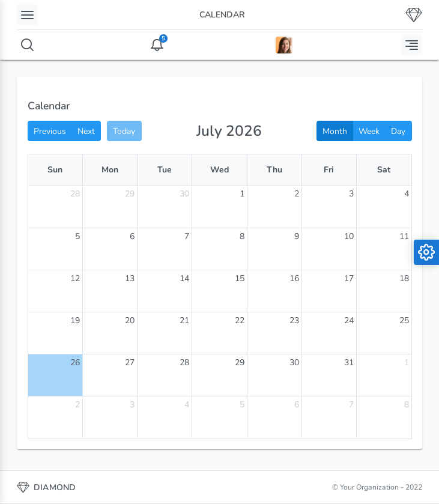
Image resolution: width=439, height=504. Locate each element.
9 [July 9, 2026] (297, 236)
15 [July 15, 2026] (240, 278)
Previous (50, 131)
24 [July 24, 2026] (349, 320)
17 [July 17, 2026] (349, 278)
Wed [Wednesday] (219, 170)
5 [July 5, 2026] (77, 236)
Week (369, 131)
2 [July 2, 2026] (297, 194)
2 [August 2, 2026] (77, 405)
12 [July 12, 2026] (75, 278)
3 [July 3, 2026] (351, 194)
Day (398, 131)
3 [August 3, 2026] (132, 405)
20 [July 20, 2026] (130, 320)
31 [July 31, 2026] (349, 363)
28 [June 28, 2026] (75, 194)
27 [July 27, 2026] (130, 363)
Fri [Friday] (329, 170)
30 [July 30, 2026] (294, 363)
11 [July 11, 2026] (404, 236)
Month (335, 131)
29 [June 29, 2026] (130, 194)
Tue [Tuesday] (165, 170)
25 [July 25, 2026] (404, 320)
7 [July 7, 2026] (187, 236)
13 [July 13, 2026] (130, 278)
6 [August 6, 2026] (297, 405)
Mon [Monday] (110, 170)
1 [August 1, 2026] (407, 363)
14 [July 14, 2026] (184, 278)
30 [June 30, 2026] (184, 194)
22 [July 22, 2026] (240, 320)
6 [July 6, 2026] (132, 236)
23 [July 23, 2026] (294, 320)
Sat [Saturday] (384, 170)
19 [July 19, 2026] (75, 320)
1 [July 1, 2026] (242, 194)
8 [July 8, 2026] (242, 236)
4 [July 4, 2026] (407, 194)
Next (86, 131)
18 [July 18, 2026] (404, 278)
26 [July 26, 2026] (75, 363)
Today (124, 131)
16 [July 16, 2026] (294, 278)
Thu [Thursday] (274, 170)
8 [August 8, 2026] (407, 405)
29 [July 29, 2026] (240, 363)
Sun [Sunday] (55, 170)
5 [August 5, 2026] (242, 405)
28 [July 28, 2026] (184, 363)
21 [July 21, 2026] (184, 320)
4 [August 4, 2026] (187, 405)
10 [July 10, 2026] (349, 236)
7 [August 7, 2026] (351, 405)
